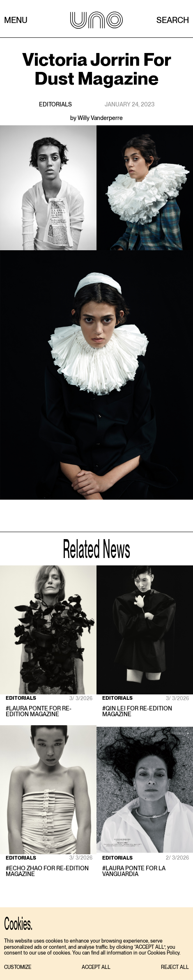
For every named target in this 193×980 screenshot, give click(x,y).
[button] (18, 967)
